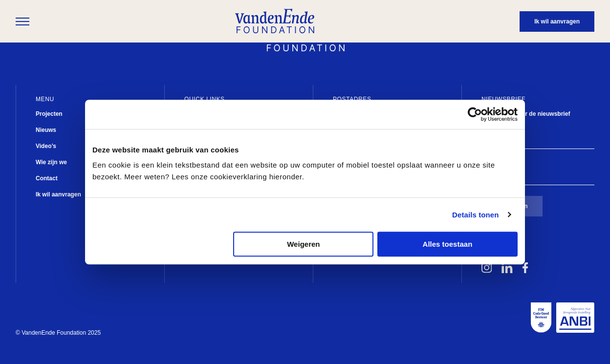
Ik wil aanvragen (58, 194)
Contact (47, 178)
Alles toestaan (448, 244)
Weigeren (303, 244)
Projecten (49, 114)
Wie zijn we (51, 162)
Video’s (46, 146)
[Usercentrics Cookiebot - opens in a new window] (475, 114)
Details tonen (475, 215)
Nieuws (46, 130)
